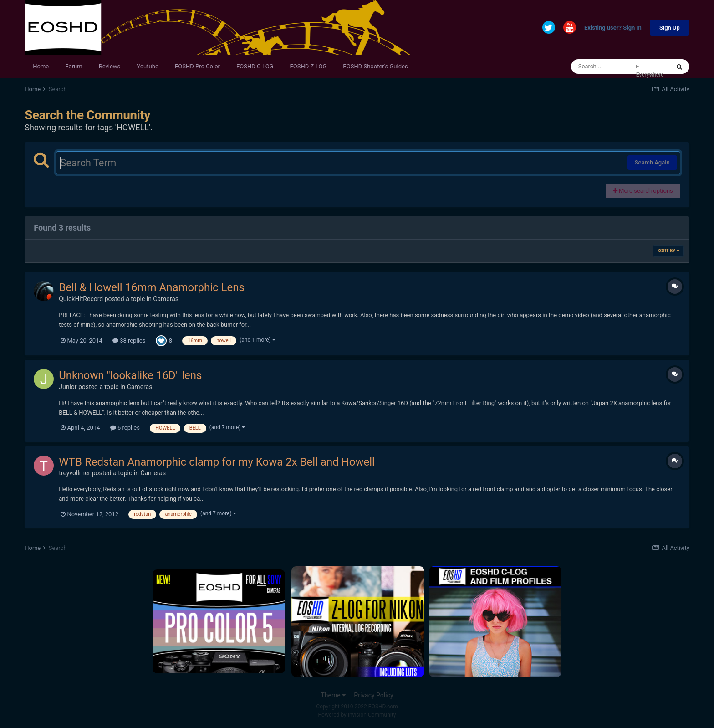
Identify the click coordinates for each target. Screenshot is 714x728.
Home (41, 66)
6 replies (125, 428)
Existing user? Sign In (613, 28)
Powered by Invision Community (357, 715)
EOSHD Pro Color (197, 66)
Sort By (668, 251)
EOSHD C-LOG (255, 66)
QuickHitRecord (81, 299)
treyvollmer (74, 473)
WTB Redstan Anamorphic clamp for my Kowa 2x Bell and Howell (217, 462)
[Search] (604, 67)
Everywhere (650, 75)
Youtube (148, 66)
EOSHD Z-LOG (308, 66)
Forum (74, 66)
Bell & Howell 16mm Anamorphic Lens (152, 287)
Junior (68, 387)
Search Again (652, 162)
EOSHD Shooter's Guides (375, 66)
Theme (333, 695)
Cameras (166, 299)
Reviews (110, 66)
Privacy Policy (373, 695)
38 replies (129, 341)
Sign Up (670, 28)
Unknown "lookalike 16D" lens (130, 375)
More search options (643, 191)
